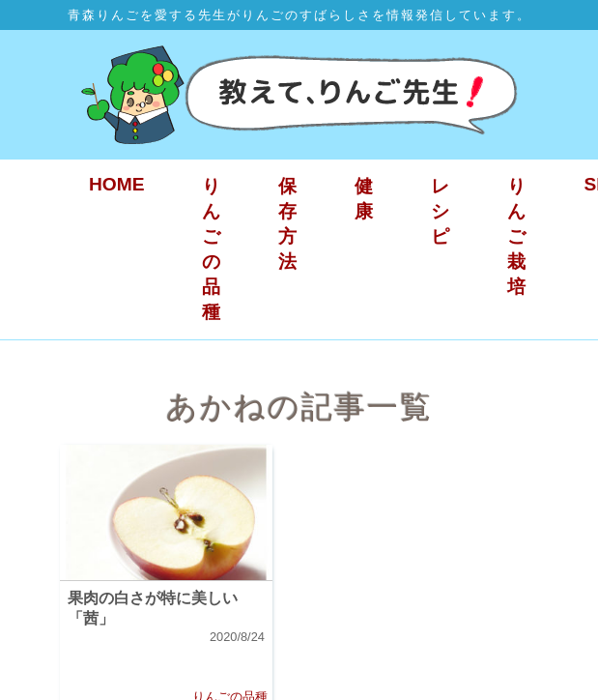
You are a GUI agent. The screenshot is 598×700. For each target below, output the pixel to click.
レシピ (440, 211)
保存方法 (287, 224)
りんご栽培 (516, 236)
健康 (364, 199)
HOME (117, 184)
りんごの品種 (211, 249)
